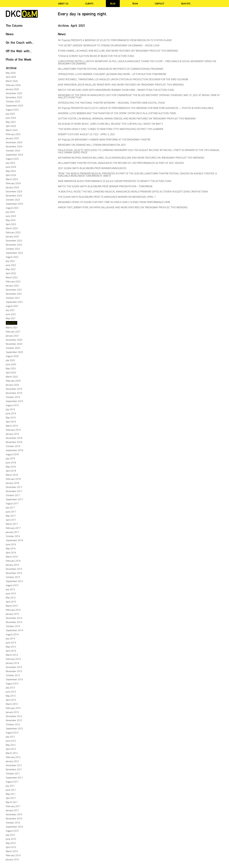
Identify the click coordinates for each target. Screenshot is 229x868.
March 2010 (12, 851)
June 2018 (11, 462)
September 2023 (14, 204)
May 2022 (11, 269)
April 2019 (11, 422)
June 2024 (11, 167)
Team (135, 4)
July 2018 (10, 458)
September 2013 (14, 679)
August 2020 (12, 356)
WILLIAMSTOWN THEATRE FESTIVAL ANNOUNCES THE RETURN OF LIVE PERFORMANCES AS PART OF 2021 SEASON (121, 163)
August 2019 (12, 405)
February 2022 (13, 281)
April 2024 (11, 175)
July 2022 (10, 261)
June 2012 (11, 741)
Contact (159, 4)
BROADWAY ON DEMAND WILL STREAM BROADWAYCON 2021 (92, 145)
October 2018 (13, 446)
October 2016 (13, 536)
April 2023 (11, 224)
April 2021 (12, 323)
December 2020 (14, 340)
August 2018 (12, 454)
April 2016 (11, 553)
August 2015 (12, 585)
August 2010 (12, 831)
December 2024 (14, 142)
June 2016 (11, 544)
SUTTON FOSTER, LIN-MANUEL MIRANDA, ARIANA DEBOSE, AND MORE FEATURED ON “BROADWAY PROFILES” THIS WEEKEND (127, 119)
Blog (113, 4)
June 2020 (11, 364)
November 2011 (14, 769)
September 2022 (14, 253)
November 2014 (14, 622)
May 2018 (11, 467)
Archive (11, 68)
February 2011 (13, 806)
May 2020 (11, 368)
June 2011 (11, 790)
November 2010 (14, 818)
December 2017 (14, 487)
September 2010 (14, 827)
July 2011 (10, 786)
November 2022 (14, 245)
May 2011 (11, 794)
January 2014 (12, 663)
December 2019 (14, 389)
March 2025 (12, 130)
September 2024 (14, 155)
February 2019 (13, 430)
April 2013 (11, 700)
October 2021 (13, 298)
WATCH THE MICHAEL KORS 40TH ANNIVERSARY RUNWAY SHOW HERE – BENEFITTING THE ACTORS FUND (116, 90)
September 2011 (14, 778)
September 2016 (14, 540)
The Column (14, 25)
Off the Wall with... (19, 51)
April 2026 (11, 77)
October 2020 (13, 348)
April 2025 (11, 126)
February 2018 (13, 479)
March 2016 (12, 557)
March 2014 (12, 655)
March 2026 (12, 81)
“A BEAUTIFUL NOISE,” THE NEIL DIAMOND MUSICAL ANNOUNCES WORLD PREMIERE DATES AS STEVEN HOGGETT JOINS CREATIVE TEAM (133, 192)
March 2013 (12, 704)
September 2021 (14, 302)
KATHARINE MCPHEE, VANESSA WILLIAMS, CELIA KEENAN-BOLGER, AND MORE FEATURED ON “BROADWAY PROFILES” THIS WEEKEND (131, 158)
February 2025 (13, 134)
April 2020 (11, 372)
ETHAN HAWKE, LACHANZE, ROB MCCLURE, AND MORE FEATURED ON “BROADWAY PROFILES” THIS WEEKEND (118, 51)
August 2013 (12, 683)
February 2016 (13, 561)
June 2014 (11, 643)
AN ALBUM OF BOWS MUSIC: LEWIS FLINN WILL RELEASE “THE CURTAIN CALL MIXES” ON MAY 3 (110, 124)
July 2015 (10, 589)
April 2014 (11, 651)
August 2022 (12, 257)
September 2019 (14, 401)
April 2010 (11, 847)
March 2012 (12, 753)
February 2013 (13, 708)
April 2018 (11, 471)
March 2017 (12, 524)
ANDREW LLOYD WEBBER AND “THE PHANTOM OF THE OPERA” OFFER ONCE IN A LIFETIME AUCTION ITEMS (117, 113)
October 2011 (13, 773)
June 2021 (11, 314)
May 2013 (11, 696)
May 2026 (11, 73)
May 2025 (11, 122)
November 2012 (14, 720)
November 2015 (14, 573)
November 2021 (14, 294)
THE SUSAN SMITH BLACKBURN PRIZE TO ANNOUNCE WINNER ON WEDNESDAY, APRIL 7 (107, 197)
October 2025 (13, 101)
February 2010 (13, 855)
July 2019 (10, 409)
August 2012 (12, 733)
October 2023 (13, 200)
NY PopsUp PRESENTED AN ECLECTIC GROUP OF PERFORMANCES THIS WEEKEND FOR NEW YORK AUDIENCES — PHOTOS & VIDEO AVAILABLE (136, 108)
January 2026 (12, 89)
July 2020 (10, 360)
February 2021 (13, 332)
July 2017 (10, 508)
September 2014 (14, 630)
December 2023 (14, 191)
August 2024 (12, 159)
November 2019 (14, 393)
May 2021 (11, 318)
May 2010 (11, 843)
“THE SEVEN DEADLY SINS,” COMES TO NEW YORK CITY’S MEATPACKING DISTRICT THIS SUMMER (111, 129)
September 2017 (14, 499)
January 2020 (12, 385)
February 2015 (13, 610)
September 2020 (14, 352)
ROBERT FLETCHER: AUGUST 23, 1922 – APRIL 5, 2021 (87, 134)
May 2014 (11, 647)
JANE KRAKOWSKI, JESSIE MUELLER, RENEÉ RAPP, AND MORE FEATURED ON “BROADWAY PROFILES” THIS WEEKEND (121, 85)
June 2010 (11, 839)
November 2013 (14, 671)
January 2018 (12, 483)
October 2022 (13, 249)
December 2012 (14, 716)
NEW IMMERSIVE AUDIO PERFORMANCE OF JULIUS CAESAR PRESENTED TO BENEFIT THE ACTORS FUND (115, 181)
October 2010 (13, 823)
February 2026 (13, 85)
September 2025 (14, 106)
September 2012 (14, 728)
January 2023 (12, 236)
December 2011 (14, 765)
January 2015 (12, 614)
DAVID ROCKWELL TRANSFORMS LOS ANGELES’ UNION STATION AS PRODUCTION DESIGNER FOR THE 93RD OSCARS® (123, 79)
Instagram (222, 4)
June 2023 (11, 216)
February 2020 (13, 381)
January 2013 (12, 712)
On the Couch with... (20, 42)
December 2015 (14, 569)
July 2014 (10, 638)
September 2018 (14, 450)
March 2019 (12, 426)
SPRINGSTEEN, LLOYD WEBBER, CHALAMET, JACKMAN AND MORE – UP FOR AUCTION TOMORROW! (112, 74)
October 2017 (13, 495)
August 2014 (12, 634)
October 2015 (13, 577)
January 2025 (12, 138)
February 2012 (13, 757)
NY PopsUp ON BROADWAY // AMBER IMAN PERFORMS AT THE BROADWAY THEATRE (104, 140)
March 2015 (12, 606)
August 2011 (12, 782)
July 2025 (10, 114)
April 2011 (11, 798)
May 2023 (11, 220)
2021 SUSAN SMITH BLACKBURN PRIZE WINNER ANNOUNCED (92, 168)
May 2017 (11, 516)
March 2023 (12, 228)
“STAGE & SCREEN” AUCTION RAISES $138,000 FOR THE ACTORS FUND (96, 56)
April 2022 (11, 273)
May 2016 (11, 548)
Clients (89, 4)
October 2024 (13, 151)
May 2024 (11, 171)
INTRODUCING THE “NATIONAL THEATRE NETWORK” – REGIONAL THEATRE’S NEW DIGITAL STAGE (111, 103)
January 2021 (12, 336)
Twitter (211, 4)
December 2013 (14, 667)
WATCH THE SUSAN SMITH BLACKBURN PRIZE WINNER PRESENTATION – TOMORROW (105, 186)
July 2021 (10, 310)
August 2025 (12, 110)
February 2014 (13, 659)
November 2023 (14, 196)
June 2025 (11, 118)
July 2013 (10, 688)
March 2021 (12, 327)
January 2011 (12, 810)
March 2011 (12, 802)
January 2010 (12, 859)
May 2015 (11, 598)
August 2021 (12, 306)
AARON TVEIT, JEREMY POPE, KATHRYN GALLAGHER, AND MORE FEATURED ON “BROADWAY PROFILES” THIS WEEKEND (123, 207)
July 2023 (10, 212)
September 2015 (14, 581)
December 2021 (14, 290)
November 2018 (14, 442)
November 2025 (14, 97)
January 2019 (12, 434)
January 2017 (12, 532)
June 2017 (11, 512)
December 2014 (14, 618)
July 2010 (10, 835)
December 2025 (14, 93)
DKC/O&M (22, 14)
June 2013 (11, 692)
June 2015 (11, 593)
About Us (63, 4)
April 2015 (11, 602)
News (10, 34)
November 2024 (14, 146)
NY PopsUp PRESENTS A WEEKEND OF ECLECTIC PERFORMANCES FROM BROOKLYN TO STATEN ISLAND (115, 40)
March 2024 (12, 179)
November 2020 (14, 344)
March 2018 (12, 475)
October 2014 (13, 626)
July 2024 (10, 163)
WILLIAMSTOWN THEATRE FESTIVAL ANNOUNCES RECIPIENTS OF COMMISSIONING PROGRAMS (111, 69)
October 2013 (13, 675)
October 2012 (13, 724)
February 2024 (13, 183)
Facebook (217, 4)
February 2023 (13, 232)
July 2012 (10, 737)
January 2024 (12, 187)
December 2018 (14, 438)
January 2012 (12, 761)
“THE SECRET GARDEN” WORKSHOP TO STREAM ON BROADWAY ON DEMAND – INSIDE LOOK (109, 45)
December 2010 (14, 814)
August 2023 (12, 208)
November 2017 (14, 491)
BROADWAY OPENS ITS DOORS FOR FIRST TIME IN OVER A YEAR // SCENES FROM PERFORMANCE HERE (114, 202)
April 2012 (11, 749)
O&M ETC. (186, 4)
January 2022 (12, 286)
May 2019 (11, 417)
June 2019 (11, 413)
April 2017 (11, 520)
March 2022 (12, 277)
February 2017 (13, 528)
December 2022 (14, 241)
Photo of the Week (19, 59)
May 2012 (11, 745)
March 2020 (12, 377)
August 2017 (12, 503)
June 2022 (11, 265)
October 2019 (13, 397)
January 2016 (12, 565)
